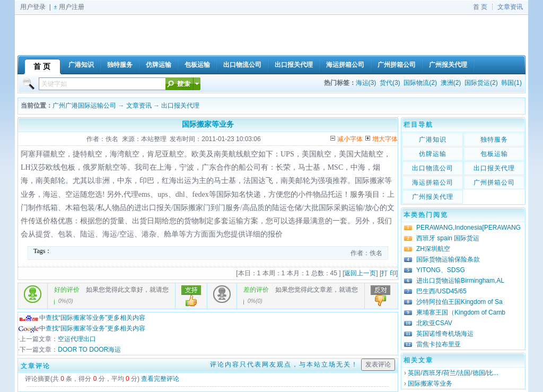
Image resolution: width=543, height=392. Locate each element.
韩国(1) (511, 83)
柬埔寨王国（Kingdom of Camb (461, 312)
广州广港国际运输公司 (84, 106)
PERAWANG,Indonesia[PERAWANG (468, 228)
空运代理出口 (77, 339)
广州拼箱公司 (494, 182)
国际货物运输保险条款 (448, 259)
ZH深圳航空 (433, 249)
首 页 (480, 7)
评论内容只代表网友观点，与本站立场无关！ (284, 364)
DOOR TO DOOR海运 (89, 350)
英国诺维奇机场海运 (445, 334)
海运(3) (366, 83)
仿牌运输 (433, 154)
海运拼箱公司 (433, 182)
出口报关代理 (180, 106)
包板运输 (494, 154)
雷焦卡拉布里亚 (439, 344)
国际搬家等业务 (430, 384)
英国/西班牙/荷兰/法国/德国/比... (453, 373)
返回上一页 (360, 273)
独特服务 (494, 140)
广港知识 (433, 140)
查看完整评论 (160, 379)
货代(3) (390, 83)
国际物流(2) (420, 83)
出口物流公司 (433, 168)
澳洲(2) (451, 83)
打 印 (388, 273)
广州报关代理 (433, 197)
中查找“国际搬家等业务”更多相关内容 (82, 318)
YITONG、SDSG (441, 270)
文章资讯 (510, 7)
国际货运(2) (481, 83)
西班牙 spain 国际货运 (448, 238)
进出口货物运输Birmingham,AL (460, 281)
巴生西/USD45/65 (441, 291)
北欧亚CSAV (434, 323)
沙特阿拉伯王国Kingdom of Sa (459, 302)
